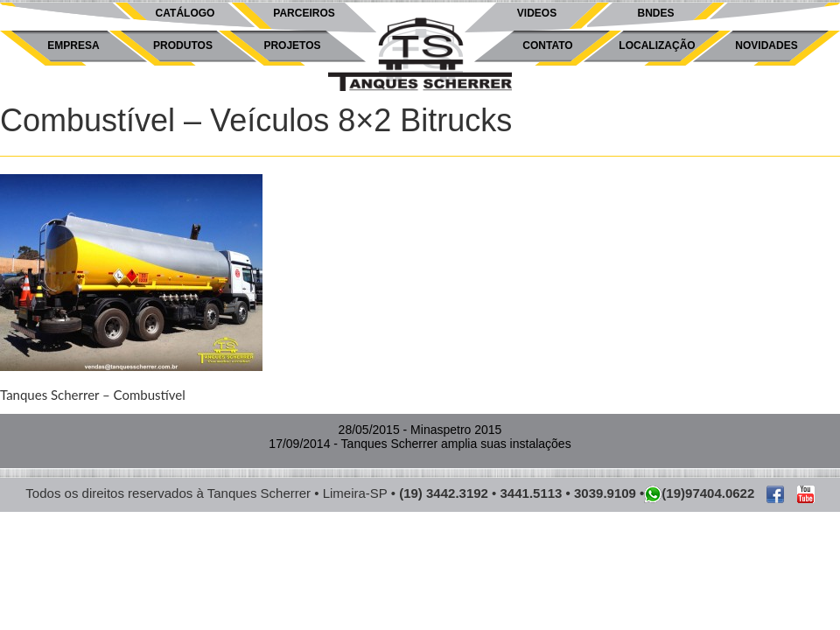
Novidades (766, 45)
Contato (547, 45)
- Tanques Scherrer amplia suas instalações (420, 444)
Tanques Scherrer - (420, 55)
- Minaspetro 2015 (420, 430)
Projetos (292, 45)
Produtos (183, 45)
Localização (657, 45)
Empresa (73, 45)
